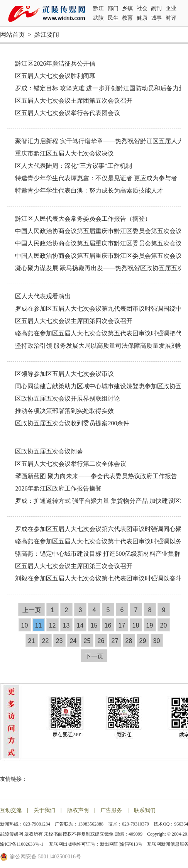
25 (87, 641)
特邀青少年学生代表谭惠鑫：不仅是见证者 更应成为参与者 (96, 178)
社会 (142, 8)
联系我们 (145, 810)
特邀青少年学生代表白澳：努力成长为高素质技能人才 (89, 190)
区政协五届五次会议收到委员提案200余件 (72, 423)
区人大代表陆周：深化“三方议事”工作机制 (73, 166)
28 (129, 641)
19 (150, 625)
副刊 (156, 8)
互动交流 (11, 810)
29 (143, 641)
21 (32, 641)
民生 (113, 18)
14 (80, 625)
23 (59, 641)
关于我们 (44, 810)
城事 (156, 18)
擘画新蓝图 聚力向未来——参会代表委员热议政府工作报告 (96, 476)
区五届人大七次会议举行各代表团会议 (68, 113)
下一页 (94, 656)
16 (108, 625)
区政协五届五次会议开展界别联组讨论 (68, 398)
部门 (113, 8)
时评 (171, 18)
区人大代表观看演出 (43, 296)
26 (101, 641)
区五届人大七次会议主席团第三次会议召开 (74, 566)
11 (39, 625)
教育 (127, 18)
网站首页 (12, 35)
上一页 (32, 610)
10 (25, 625)
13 (66, 625)
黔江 (98, 8)
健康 (142, 18)
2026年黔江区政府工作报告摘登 (58, 488)
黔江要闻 (47, 35)
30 (157, 641)
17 (122, 625)
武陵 (98, 18)
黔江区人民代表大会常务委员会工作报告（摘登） (83, 219)
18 (136, 625)
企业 (171, 8)
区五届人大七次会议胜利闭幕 (55, 76)
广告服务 (111, 810)
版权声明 (78, 810)
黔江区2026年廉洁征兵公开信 (55, 63)
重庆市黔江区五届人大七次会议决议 (64, 153)
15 (94, 625)
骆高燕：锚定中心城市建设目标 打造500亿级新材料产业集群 (98, 554)
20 (164, 625)
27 (115, 641)
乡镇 (127, 8)
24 (73, 641)
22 (46, 641)
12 (53, 625)
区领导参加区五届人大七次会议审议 (64, 374)
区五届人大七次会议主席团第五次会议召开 (74, 101)
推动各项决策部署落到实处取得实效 (64, 411)
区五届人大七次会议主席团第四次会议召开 (74, 321)
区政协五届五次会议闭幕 (49, 451)
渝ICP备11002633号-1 (22, 844)
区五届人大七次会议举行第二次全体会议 (71, 464)
